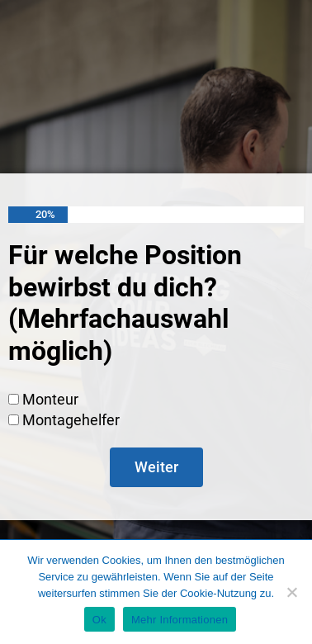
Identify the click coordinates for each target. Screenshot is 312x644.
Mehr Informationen (180, 620)
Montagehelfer (71, 420)
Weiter (156, 467)
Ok (99, 620)
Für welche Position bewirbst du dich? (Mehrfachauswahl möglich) (125, 303)
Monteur (50, 399)
